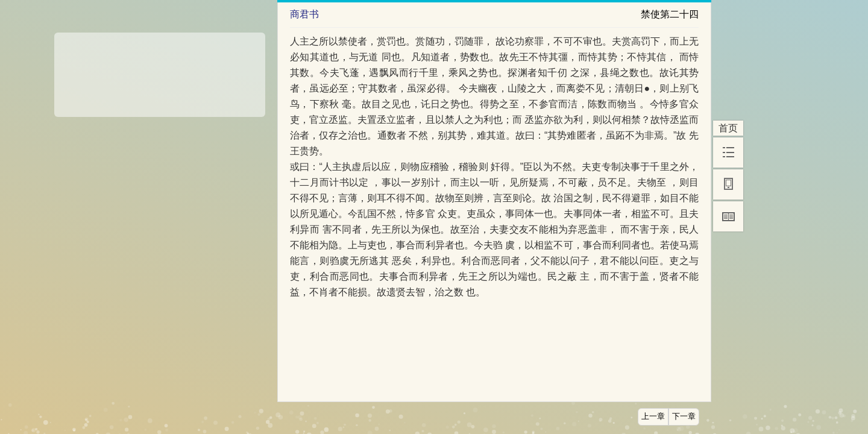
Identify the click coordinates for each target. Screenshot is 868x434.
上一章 (653, 417)
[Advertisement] (160, 71)
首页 (728, 128)
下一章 (684, 417)
